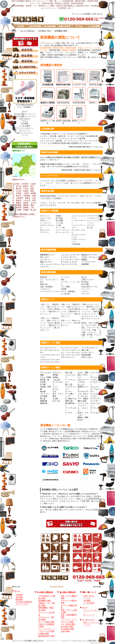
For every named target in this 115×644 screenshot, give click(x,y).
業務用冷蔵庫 (58, 48)
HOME (14, 31)
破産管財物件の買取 (46, 636)
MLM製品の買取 (67, 629)
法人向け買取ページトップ (25, 114)
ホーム (17, 591)
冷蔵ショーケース (85, 48)
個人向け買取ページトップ (25, 116)
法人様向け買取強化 (24, 602)
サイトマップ (77, 14)
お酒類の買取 (44, 634)
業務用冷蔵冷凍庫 (63, 85)
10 (62, 587)
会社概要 (87, 14)
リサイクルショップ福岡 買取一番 (86, 641)
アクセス (25, 121)
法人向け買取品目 (27, 31)
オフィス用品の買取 (46, 622)
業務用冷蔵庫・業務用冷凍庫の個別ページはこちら (82, 170)
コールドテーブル (79, 85)
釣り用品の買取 (67, 627)
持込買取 (19, 597)
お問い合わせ (97, 14)
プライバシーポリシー (25, 128)
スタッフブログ (22, 604)
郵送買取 (19, 600)
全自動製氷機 (45, 48)
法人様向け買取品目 (45, 592)
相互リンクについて (25, 133)
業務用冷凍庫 (71, 48)
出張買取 (19, 595)
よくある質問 (25, 126)
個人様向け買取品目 (68, 592)
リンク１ (87, 625)
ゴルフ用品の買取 (68, 624)
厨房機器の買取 (45, 601)
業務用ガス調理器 (69, 50)
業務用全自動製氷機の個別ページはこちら (86, 147)
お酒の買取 (65, 631)
